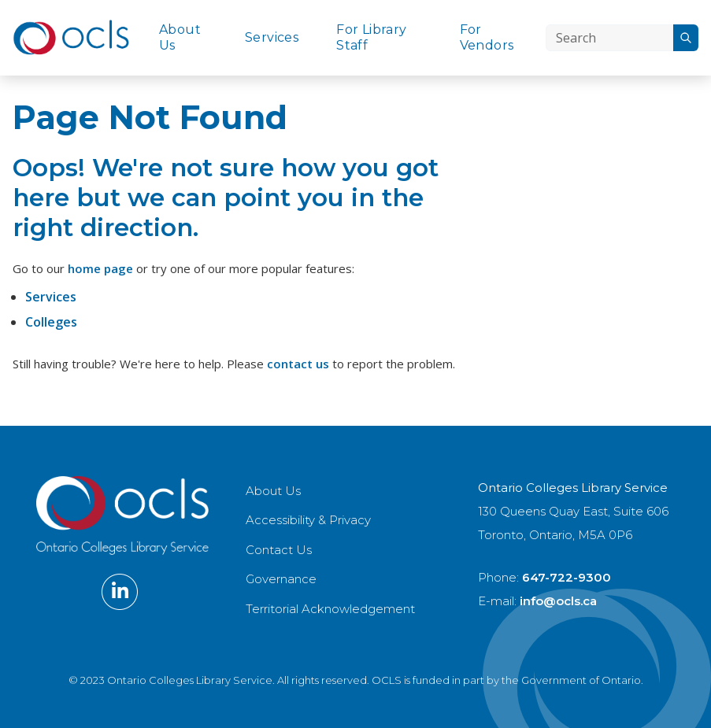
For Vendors (487, 37)
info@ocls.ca (558, 601)
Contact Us (279, 550)
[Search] (609, 38)
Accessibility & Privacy (308, 520)
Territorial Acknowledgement (330, 609)
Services (272, 37)
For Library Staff (371, 37)
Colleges (51, 322)
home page (100, 268)
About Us (180, 37)
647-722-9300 (567, 577)
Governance (281, 579)
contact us (298, 364)
